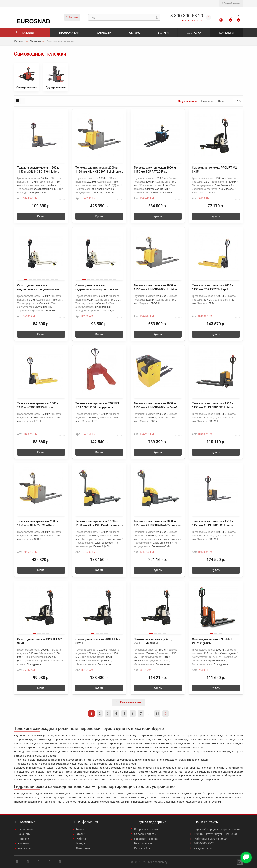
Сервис (135, 33)
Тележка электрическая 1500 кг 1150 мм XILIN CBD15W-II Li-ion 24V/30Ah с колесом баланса (213, 406)
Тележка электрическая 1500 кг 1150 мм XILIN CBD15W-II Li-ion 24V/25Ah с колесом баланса (39, 170)
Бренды (81, 843)
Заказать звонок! (192, 21)
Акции (72, 17)
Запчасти (104, 33)
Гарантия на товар (146, 839)
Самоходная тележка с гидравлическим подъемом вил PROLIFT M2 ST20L (97, 288)
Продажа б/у (69, 33)
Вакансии (24, 834)
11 (157, 714)
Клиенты (23, 843)
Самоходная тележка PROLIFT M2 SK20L (40, 641)
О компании (26, 829)
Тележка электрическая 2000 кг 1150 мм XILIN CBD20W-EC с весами (158, 523)
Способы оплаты (145, 834)
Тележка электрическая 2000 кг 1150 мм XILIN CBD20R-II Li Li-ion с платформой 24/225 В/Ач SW (98, 170)
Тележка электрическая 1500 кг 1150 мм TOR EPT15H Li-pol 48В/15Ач (39, 406)
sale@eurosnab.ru (205, 848)
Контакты (227, 33)
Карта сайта (142, 848)
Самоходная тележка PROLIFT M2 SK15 (214, 170)
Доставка (194, 33)
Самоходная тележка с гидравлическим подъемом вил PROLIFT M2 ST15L (38, 288)
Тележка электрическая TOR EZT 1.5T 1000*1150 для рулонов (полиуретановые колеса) (97, 406)
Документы (84, 848)
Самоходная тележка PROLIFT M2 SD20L (98, 641)
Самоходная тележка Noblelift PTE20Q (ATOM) (212, 641)
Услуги (163, 33)
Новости (23, 839)
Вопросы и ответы (146, 829)
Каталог (28, 33)
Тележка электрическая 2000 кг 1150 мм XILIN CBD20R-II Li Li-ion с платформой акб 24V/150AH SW (156, 288)
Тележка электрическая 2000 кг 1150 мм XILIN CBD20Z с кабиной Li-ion (158, 406)
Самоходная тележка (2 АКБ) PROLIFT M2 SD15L (153, 641)
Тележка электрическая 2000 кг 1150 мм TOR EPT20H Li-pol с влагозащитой (213, 288)
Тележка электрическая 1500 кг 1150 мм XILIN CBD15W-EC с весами (99, 523)
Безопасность (143, 843)
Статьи (81, 834)
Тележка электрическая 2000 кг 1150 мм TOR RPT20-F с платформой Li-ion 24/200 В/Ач (155, 170)
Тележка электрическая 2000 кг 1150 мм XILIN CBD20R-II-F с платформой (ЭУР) (39, 523)
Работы (81, 839)
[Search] (124, 17)
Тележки (35, 41)
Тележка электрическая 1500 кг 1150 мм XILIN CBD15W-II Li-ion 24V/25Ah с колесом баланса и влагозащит (213, 523)
